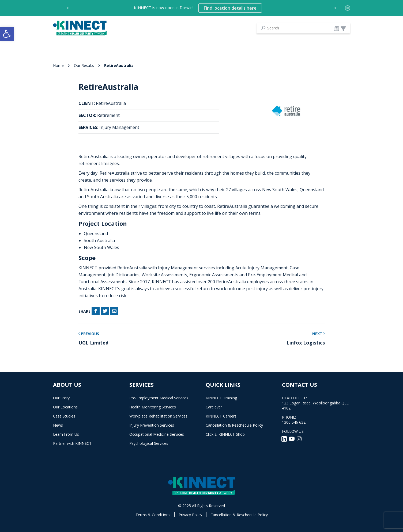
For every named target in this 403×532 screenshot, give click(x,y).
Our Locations (65, 407)
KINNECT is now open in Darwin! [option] (198, 8)
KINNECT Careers (221, 416)
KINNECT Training (221, 398)
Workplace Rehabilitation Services (158, 416)
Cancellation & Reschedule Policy (234, 425)
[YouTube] (292, 439)
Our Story (61, 398)
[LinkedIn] (285, 439)
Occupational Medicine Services (157, 434)
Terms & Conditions (153, 515)
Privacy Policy (190, 515)
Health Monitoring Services (153, 407)
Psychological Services (149, 443)
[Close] (348, 8)
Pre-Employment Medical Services (159, 398)
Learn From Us (66, 434)
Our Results (84, 65)
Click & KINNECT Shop (225, 434)
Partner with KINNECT (72, 443)
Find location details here (230, 8)
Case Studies (64, 416)
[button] (7, 34)
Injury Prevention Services (152, 425)
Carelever (214, 407)
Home (58, 65)
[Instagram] (299, 439)
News (58, 425)
